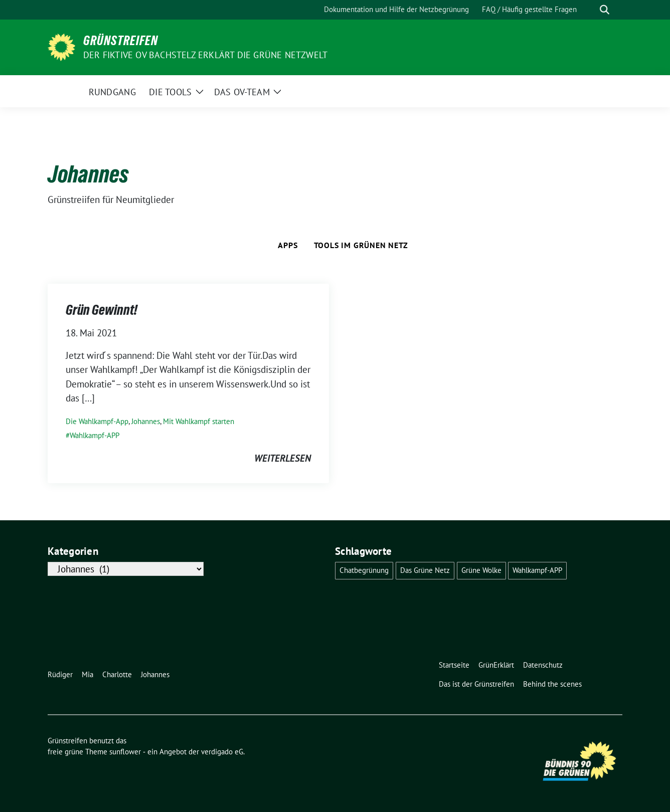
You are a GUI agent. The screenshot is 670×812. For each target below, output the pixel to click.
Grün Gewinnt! (102, 310)
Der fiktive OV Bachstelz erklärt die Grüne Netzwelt (205, 55)
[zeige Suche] (605, 10)
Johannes (146, 421)
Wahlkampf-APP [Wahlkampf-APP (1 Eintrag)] (537, 570)
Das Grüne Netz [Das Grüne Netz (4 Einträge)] (425, 570)
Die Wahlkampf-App (97, 421)
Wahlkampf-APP (95, 435)
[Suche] (590, 10)
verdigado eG (222, 752)
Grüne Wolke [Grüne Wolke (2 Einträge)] (481, 570)
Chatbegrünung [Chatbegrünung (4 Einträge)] (364, 570)
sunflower (125, 752)
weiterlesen (283, 458)
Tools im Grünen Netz (361, 245)
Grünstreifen (121, 41)
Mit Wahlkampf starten (199, 421)
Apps (288, 245)
